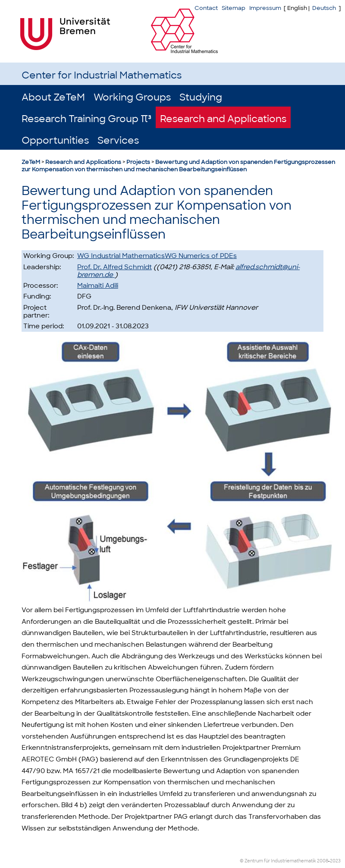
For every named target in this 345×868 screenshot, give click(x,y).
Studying (201, 97)
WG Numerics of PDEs (201, 256)
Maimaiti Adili (98, 286)
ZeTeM (31, 162)
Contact (206, 8)
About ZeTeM (53, 97)
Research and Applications (223, 119)
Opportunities (55, 140)
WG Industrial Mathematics (121, 256)
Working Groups (132, 97)
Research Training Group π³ (86, 119)
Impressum (265, 8)
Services (118, 140)
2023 (335, 861)
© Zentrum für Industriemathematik (278, 861)
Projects (138, 162)
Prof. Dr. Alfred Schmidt (114, 267)
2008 (323, 861)
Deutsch (324, 8)
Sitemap (234, 8)
